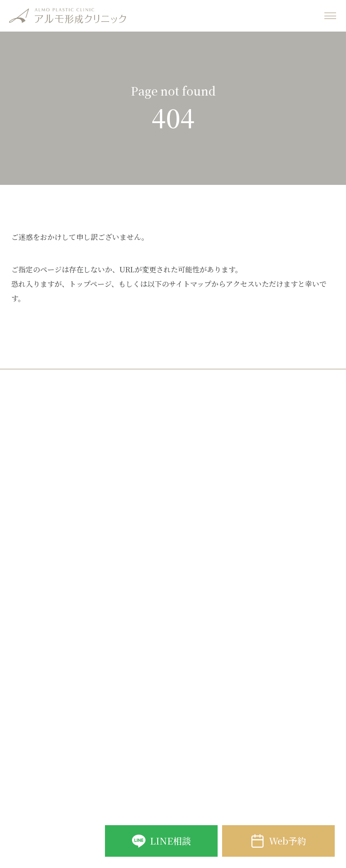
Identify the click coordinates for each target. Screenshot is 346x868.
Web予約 (288, 841)
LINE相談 (171, 841)
